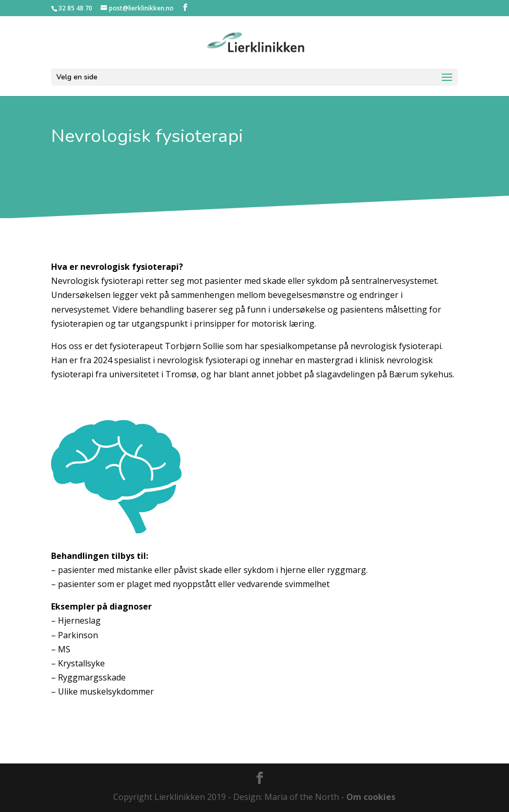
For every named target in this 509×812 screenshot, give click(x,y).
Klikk (74, 174)
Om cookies (371, 797)
